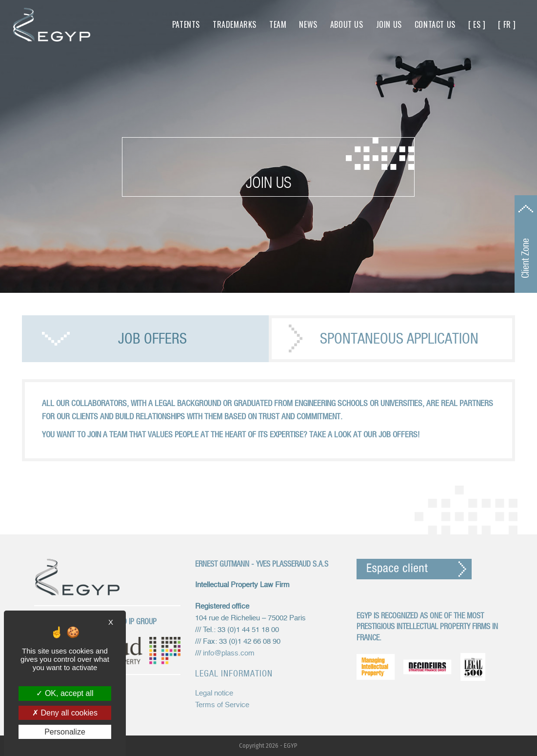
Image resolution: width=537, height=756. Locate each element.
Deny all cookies (65, 713)
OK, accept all (65, 693)
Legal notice (214, 693)
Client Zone (525, 258)
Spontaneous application (399, 338)
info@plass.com (229, 653)
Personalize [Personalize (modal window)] (65, 732)
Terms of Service (222, 705)
